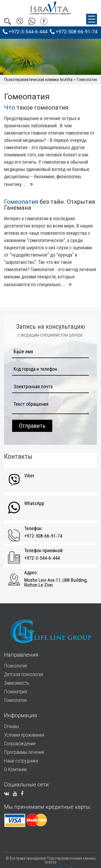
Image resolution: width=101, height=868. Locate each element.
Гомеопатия (15, 700)
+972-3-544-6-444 (25, 32)
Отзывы (11, 726)
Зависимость (17, 683)
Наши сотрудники (21, 761)
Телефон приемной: (44, 551)
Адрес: (31, 573)
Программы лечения (24, 752)
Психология (15, 666)
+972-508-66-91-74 (74, 32)
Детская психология (24, 674)
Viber (29, 476)
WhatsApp (34, 503)
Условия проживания (24, 735)
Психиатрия (15, 692)
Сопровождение (20, 743)
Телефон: (33, 528)
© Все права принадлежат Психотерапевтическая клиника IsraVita (51, 860)
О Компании (15, 769)
